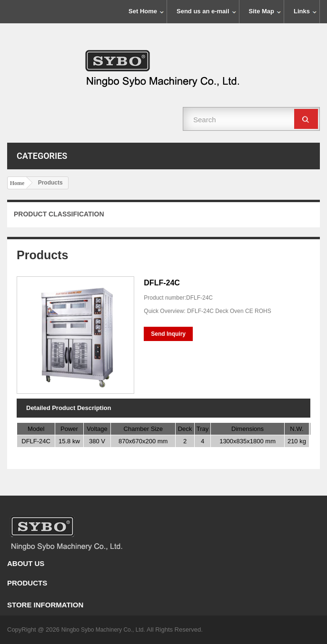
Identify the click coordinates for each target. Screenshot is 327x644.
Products (27, 583)
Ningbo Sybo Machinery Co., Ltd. (104, 630)
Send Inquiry (168, 334)
